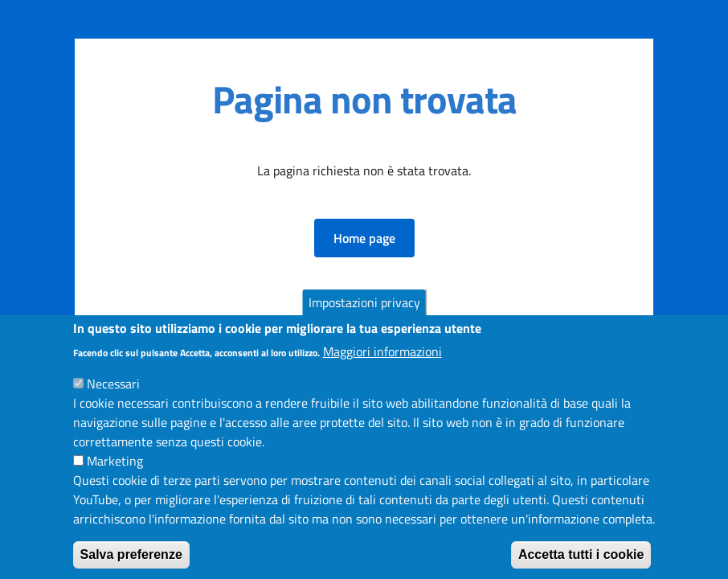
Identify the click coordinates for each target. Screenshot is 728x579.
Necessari (113, 400)
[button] (364, 238)
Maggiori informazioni (382, 368)
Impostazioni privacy (364, 320)
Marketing (115, 478)
